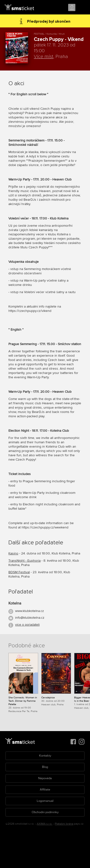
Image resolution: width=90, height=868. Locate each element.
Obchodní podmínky (45, 812)
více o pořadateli (27, 625)
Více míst (44, 57)
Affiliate (45, 790)
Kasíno (13, 553)
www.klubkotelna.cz (30, 611)
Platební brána (64, 824)
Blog (45, 767)
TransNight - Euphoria (24, 561)
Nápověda (45, 778)
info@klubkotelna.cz (30, 618)
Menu (82, 8)
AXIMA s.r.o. (45, 824)
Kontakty (45, 756)
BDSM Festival (19, 572)
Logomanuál (45, 801)
